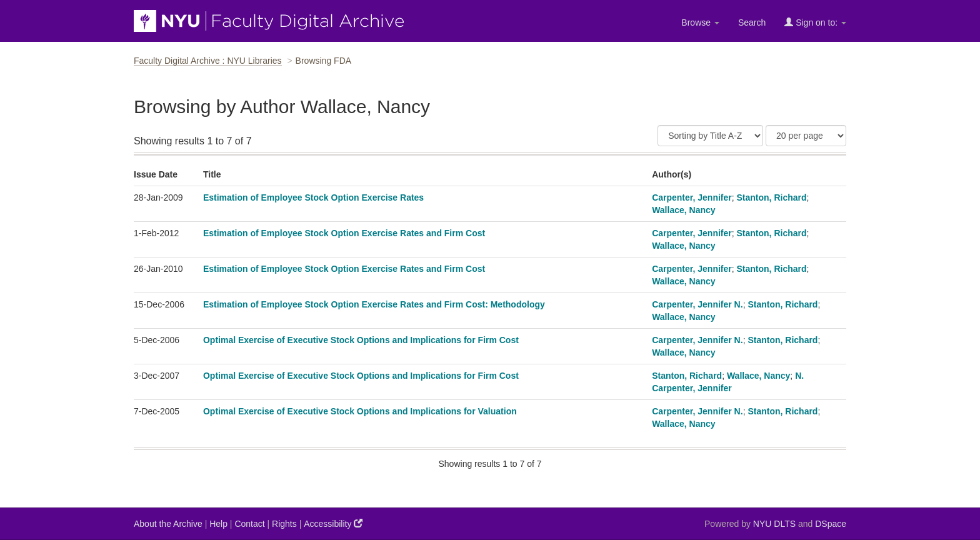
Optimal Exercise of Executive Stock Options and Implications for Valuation (360, 411)
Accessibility (333, 523)
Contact (249, 524)
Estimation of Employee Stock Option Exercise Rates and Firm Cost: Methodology (374, 304)
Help (218, 524)
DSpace (831, 524)
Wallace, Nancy (683, 210)
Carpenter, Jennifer (692, 197)
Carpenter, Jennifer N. (697, 304)
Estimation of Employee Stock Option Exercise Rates (313, 197)
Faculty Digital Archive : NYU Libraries (208, 61)
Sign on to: (815, 22)
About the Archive (168, 524)
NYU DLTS (774, 524)
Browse (700, 22)
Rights (284, 524)
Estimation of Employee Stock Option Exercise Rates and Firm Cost (344, 233)
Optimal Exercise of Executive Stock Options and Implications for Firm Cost (361, 340)
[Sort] (710, 136)
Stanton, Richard (772, 197)
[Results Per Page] (806, 136)
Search (752, 22)
